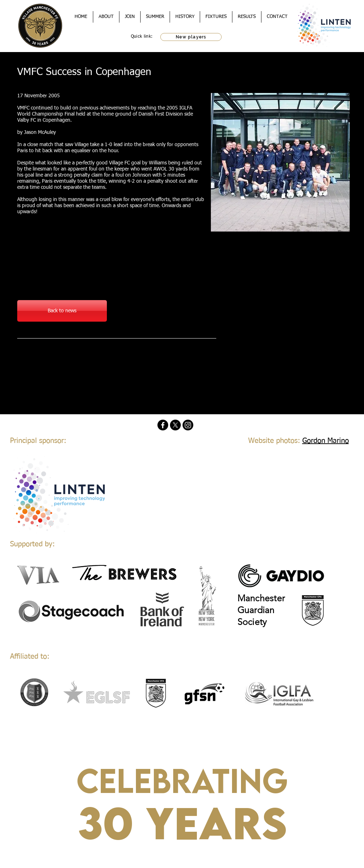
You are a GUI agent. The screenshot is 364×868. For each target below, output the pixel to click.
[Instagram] (188, 425)
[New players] (191, 37)
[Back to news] (62, 311)
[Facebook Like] (62, 356)
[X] (175, 425)
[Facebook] (163, 425)
